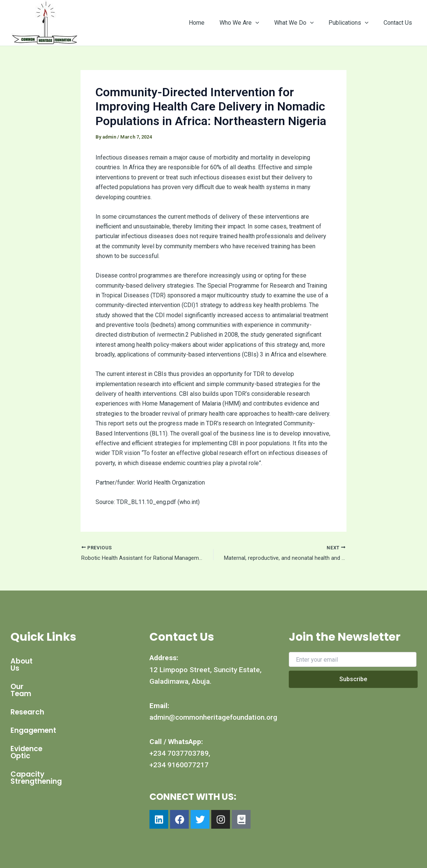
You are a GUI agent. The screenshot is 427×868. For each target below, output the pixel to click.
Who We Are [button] (250, 23)
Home (210, 23)
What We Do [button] (302, 23)
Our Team (28, 679)
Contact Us (399, 23)
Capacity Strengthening (54, 753)
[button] (266, 23)
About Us (27, 661)
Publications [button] (353, 23)
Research (27, 698)
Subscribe (353, 679)
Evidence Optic (37, 735)
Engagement (33, 716)
